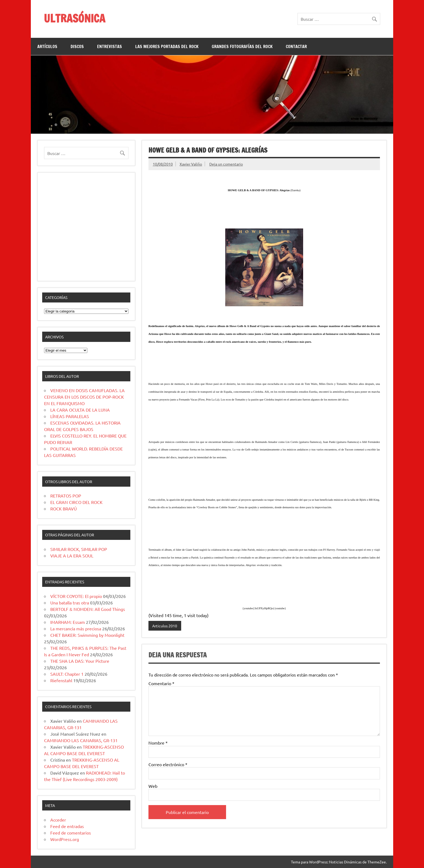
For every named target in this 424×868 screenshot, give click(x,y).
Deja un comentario (226, 164)
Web (153, 786)
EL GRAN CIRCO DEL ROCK (76, 502)
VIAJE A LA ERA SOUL (72, 556)
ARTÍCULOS (47, 46)
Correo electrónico (168, 764)
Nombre (158, 743)
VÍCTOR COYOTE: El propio (76, 596)
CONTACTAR (296, 46)
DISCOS (77, 46)
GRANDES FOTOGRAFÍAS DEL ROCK (242, 46)
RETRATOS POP (66, 496)
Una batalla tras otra (70, 603)
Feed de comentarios (71, 833)
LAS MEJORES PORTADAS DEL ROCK (167, 46)
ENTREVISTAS (110, 46)
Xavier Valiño (191, 164)
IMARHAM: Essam (68, 622)
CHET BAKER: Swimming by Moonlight (87, 635)
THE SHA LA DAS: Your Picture (80, 661)
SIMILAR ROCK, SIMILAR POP (79, 549)
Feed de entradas (67, 826)
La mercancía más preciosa (76, 628)
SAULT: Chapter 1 (67, 674)
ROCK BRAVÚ (64, 509)
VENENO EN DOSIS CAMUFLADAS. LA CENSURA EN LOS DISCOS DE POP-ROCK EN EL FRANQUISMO (84, 397)
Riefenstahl (61, 680)
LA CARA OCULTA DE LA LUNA (80, 410)
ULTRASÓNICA (74, 18)
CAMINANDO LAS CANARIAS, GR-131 (81, 740)
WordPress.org (65, 839)
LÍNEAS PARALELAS (70, 416)
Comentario (161, 683)
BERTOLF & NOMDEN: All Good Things (88, 609)
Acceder (58, 820)
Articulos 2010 (165, 626)
